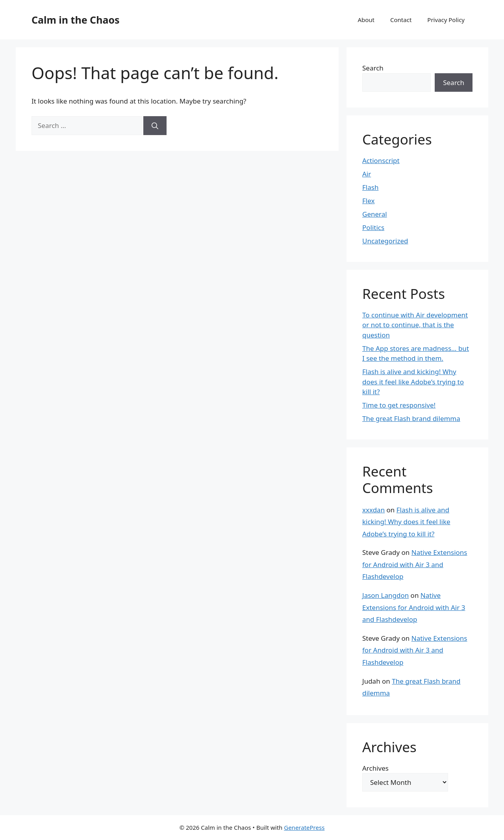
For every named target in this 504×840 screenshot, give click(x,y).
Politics (373, 227)
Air (367, 174)
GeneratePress (304, 827)
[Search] (155, 126)
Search (373, 68)
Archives (375, 768)
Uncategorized (385, 241)
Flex (368, 201)
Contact (401, 20)
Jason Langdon (385, 595)
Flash (370, 187)
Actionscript (381, 160)
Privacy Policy (446, 20)
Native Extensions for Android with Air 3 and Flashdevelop (415, 564)
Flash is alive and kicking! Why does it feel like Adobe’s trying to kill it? (413, 382)
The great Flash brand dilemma (411, 418)
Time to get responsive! (399, 405)
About (366, 20)
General (375, 214)
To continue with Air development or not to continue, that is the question (415, 325)
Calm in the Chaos (76, 20)
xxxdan (373, 510)
